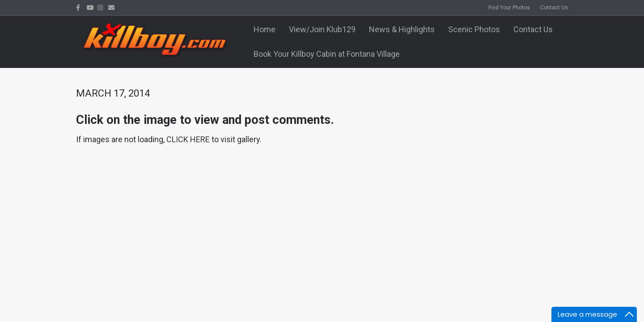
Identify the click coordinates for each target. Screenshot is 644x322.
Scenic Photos (474, 29)
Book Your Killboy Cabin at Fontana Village (327, 54)
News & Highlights (402, 29)
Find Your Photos (509, 8)
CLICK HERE (188, 139)
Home (265, 29)
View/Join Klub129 (322, 29)
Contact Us (554, 8)
